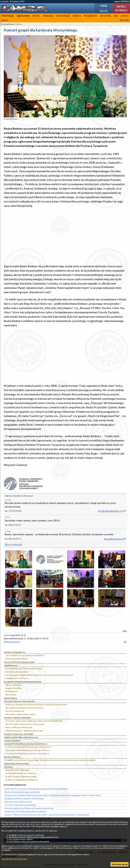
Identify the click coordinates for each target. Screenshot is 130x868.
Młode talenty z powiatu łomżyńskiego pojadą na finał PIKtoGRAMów (36, 789)
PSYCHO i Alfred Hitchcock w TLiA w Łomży (25, 724)
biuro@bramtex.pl (114, 539)
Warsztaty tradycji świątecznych (20, 714)
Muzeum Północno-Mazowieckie (19, 701)
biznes (36, 16)
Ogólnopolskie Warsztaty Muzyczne (21, 737)
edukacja (48, 16)
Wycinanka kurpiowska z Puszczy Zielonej (24, 708)
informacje (8, 16)
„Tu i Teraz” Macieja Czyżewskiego (20, 805)
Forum (103, 6)
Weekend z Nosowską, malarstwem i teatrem (25, 811)
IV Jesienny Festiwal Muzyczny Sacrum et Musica (28, 747)
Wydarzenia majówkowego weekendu (22, 792)
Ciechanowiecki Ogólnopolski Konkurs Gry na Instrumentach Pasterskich (39, 675)
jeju (116, 16)
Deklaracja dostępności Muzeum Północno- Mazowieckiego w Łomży (36, 704)
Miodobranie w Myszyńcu (17, 678)
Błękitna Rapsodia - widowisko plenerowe (24, 731)
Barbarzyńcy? (11, 691)
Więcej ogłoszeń (13, 544)
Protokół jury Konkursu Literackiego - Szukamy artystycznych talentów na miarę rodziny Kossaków (50, 760)
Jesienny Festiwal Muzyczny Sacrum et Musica (26, 744)
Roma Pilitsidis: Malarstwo (17, 770)
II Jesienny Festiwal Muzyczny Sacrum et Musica (28, 750)
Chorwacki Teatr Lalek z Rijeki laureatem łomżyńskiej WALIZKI (34, 721)
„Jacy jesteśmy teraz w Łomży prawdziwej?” (25, 655)
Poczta (104, 11)
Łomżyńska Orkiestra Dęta (16, 764)
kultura (77, 16)
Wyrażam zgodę (120, 864)
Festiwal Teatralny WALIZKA (17, 718)
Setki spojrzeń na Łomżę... (17, 659)
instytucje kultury (12, 740)
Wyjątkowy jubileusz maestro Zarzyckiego (24, 798)
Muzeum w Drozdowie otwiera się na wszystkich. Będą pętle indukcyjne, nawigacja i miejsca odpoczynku (53, 795)
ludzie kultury (11, 698)
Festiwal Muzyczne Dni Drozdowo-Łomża (24, 669)
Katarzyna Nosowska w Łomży (18, 802)
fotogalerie (90, 16)
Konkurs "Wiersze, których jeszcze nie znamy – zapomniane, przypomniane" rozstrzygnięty (47, 815)
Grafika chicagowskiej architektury (21, 780)
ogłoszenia (23, 16)
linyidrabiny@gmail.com (111, 511)
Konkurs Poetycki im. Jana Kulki (19, 734)
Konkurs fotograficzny (15, 652)
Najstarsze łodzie (13, 688)
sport (5, 20)
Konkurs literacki (12, 757)
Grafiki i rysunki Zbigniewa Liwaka (21, 776)
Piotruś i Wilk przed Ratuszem (19, 727)
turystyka (105, 16)
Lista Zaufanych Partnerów (14, 859)
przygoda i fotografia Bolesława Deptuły (23, 682)
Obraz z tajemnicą (13, 685)
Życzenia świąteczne (15, 711)
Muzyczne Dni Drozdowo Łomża (19, 662)
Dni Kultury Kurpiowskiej (17, 672)
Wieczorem (11, 695)
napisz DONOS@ (122, 1)
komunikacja (63, 16)
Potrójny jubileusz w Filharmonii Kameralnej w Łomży (29, 808)
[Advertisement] (65, 236)
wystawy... (9, 767)
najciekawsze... (11, 665)
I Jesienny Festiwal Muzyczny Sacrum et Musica (27, 753)
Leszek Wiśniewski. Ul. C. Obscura (21, 773)
